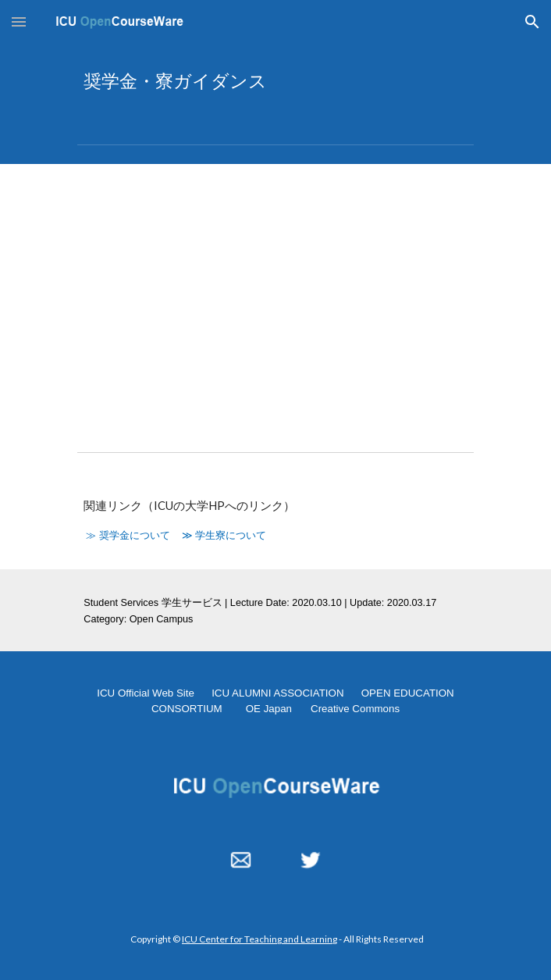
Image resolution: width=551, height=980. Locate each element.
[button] (19, 21)
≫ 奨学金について (128, 536)
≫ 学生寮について (224, 536)
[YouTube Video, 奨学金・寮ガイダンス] (275, 296)
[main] (275, 81)
